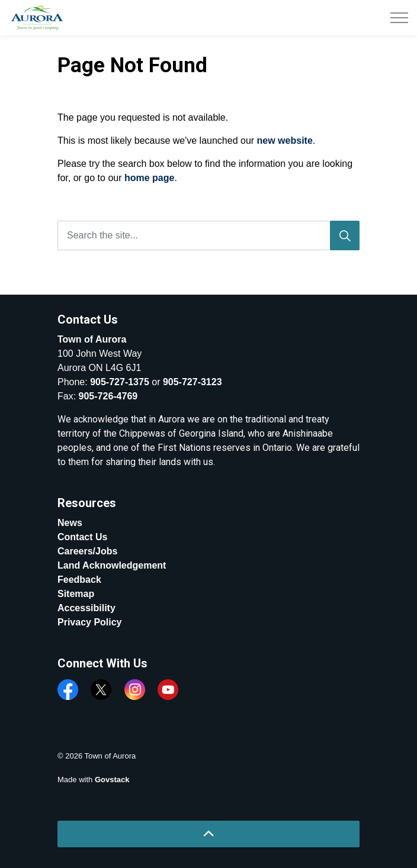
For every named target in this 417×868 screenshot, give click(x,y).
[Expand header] (399, 18)
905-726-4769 (108, 396)
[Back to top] (208, 834)
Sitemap (76, 594)
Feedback (79, 580)
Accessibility (86, 608)
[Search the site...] (208, 235)
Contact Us (82, 537)
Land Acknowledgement (112, 565)
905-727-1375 (120, 382)
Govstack (112, 780)
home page (149, 178)
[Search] (345, 235)
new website (285, 141)
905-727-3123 (193, 382)
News (70, 523)
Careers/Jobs (87, 551)
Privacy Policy (90, 622)
